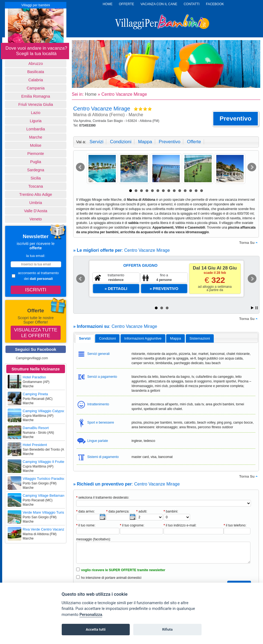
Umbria (36, 203)
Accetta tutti (96, 629)
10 (180, 191)
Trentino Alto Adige (36, 194)
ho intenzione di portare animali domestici (111, 578)
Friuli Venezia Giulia (36, 104)
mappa (145, 142)
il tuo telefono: (235, 525)
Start (252, 308)
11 (185, 191)
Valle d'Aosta (36, 211)
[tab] (85, 339)
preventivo (169, 142)
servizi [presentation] (85, 338)
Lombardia (36, 129)
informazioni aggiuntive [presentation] (143, 338)
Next (252, 167)
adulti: (142, 511)
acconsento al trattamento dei (35, 276)
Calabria (36, 80)
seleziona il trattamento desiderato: (103, 498)
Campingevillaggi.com (32, 358)
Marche (36, 137)
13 (196, 191)
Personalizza (91, 615)
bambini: (171, 511)
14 (202, 191)
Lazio (36, 113)
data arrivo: (85, 511)
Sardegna (36, 170)
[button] (236, 119)
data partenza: (118, 511)
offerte (194, 142)
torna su (249, 242)
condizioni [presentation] (108, 338)
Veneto (36, 219)
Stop (257, 308)
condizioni (121, 142)
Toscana (36, 186)
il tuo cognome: (132, 525)
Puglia (36, 162)
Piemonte (36, 154)
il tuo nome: (86, 525)
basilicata (36, 72)
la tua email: (36, 256)
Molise (36, 145)
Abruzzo (36, 64)
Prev (80, 167)
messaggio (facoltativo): (94, 539)
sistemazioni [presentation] (200, 338)
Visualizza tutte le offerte (36, 333)
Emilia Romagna (36, 96)
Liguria (36, 121)
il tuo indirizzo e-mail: (180, 525)
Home (91, 94)
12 (191, 191)
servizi (96, 142)
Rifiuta (167, 629)
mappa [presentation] (175, 338)
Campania (36, 88)
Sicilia (36, 178)
